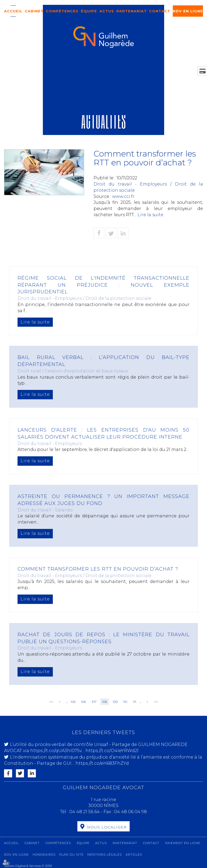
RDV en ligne (188, 11)
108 (105, 702)
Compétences (62, 11)
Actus (107, 11)
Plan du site (71, 855)
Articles (134, 855)
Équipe (89, 11)
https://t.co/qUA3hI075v (56, 751)
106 (84, 702)
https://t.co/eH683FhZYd (102, 763)
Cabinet (34, 11)
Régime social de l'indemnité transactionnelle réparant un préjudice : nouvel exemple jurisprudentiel (103, 285)
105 (73, 702)
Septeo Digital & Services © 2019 (28, 866)
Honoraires (44, 855)
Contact (160, 11)
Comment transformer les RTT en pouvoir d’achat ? (98, 569)
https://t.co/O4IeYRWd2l (112, 751)
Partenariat (132, 11)
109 (115, 702)
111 (134, 702)
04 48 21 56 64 (85, 812)
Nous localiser (107, 827)
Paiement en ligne (183, 843)
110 (125, 702)
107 (94, 702)
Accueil (13, 11)
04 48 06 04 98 (130, 812)
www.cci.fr (123, 196)
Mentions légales (105, 855)
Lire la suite (150, 215)
